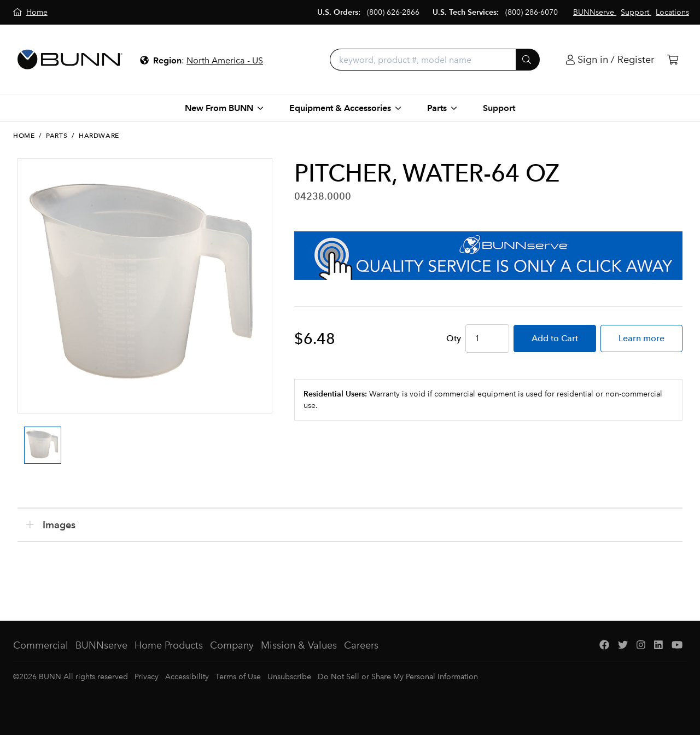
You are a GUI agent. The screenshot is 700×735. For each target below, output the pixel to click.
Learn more (641, 338)
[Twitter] (623, 646)
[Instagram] (641, 646)
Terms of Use (238, 677)
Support (499, 108)
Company (232, 645)
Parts (57, 136)
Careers (361, 645)
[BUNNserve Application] (488, 256)
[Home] (30, 12)
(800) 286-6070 (532, 12)
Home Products (169, 645)
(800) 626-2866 (393, 12)
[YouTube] (677, 646)
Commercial (41, 645)
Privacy (147, 677)
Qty (454, 338)
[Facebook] (604, 646)
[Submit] (528, 60)
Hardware (99, 136)
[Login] (610, 60)
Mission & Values (299, 645)
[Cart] (673, 60)
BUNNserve (101, 645)
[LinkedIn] (658, 646)
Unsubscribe (289, 677)
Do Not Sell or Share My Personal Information (398, 677)
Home (24, 136)
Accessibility (187, 677)
